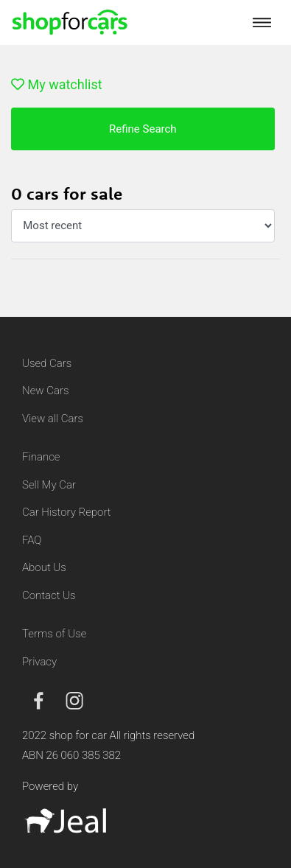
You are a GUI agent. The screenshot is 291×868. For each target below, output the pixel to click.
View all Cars (53, 419)
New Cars (45, 391)
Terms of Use (54, 634)
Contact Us (49, 595)
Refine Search (143, 129)
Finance (41, 457)
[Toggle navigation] (262, 22)
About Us (44, 567)
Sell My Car (49, 485)
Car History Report (67, 512)
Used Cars (47, 363)
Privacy (39, 662)
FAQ (32, 540)
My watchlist (57, 84)
